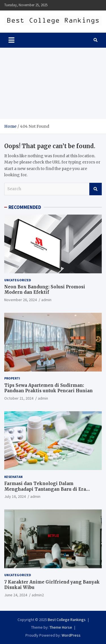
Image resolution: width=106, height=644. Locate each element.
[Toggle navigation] (11, 40)
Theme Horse (61, 627)
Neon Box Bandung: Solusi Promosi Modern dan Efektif (45, 290)
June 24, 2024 (16, 595)
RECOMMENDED (25, 207)
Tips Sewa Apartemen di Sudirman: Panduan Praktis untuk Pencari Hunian (48, 388)
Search (96, 189)
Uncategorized (18, 280)
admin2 (38, 595)
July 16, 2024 (15, 496)
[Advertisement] (53, 83)
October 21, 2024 (19, 398)
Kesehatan (13, 477)
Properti (12, 378)
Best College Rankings (67, 620)
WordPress (71, 635)
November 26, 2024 (20, 300)
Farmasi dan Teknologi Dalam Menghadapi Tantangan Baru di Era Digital (45, 489)
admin (46, 300)
